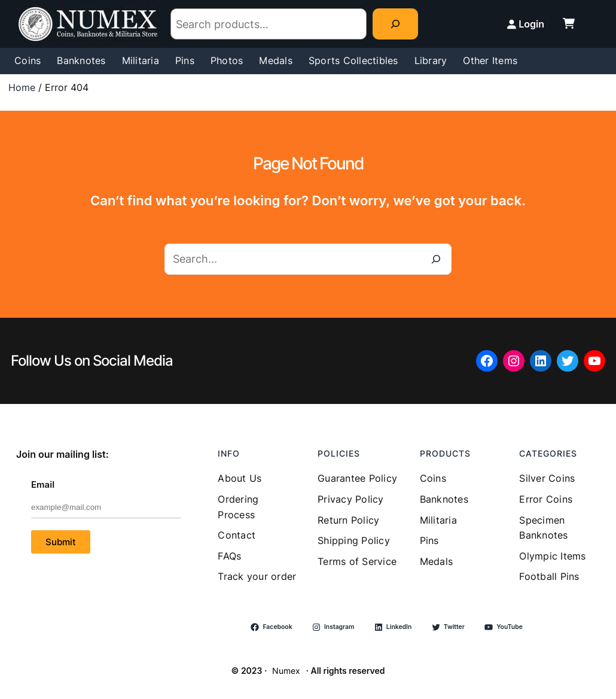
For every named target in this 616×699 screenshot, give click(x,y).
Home (22, 87)
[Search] (395, 24)
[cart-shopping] (569, 23)
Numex (286, 671)
